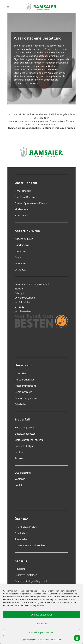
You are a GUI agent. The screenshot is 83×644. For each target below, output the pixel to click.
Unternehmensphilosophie (30, 545)
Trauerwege (21, 215)
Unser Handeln (23, 191)
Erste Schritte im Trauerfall (29, 440)
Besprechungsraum (26, 398)
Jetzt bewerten (23, 311)
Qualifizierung (23, 473)
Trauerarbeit (22, 539)
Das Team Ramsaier (26, 197)
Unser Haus (21, 373)
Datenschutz (44, 640)
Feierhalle (20, 404)
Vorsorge (20, 479)
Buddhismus (22, 245)
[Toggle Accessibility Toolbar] (77, 638)
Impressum (56, 640)
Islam (18, 257)
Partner (19, 458)
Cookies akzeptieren (41, 615)
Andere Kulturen (24, 239)
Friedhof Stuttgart (25, 446)
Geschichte (21, 533)
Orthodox (20, 270)
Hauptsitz (20, 569)
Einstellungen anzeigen (41, 632)
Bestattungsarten (24, 427)
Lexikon (19, 452)
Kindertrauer (22, 209)
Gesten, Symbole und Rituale (31, 203)
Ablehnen (41, 624)
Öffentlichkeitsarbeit (26, 527)
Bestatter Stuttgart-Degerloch (31, 581)
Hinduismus (21, 251)
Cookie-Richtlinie (29, 640)
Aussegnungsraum (25, 386)
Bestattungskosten (25, 434)
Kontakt (19, 485)
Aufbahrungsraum (25, 379)
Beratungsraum (24, 392)
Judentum (20, 263)
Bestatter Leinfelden (26, 575)
